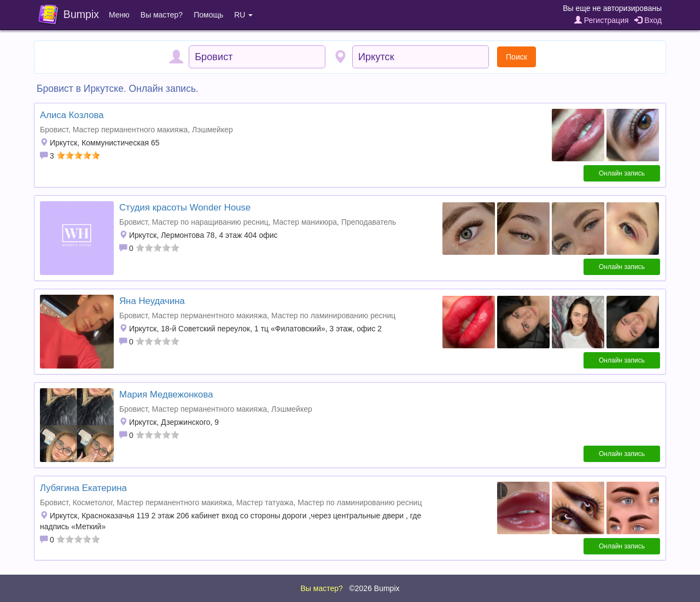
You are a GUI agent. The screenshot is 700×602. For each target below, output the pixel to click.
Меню (119, 15)
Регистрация (602, 20)
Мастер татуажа (265, 502)
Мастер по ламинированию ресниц (333, 315)
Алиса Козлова (72, 115)
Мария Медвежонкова (166, 394)
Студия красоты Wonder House (185, 208)
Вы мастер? (162, 15)
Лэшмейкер (212, 130)
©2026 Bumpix (374, 588)
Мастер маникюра (305, 222)
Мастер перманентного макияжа (130, 130)
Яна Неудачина (152, 301)
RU (243, 15)
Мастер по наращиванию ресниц (210, 222)
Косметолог (93, 502)
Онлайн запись (622, 173)
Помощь (208, 15)
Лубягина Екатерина (83, 488)
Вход (648, 20)
